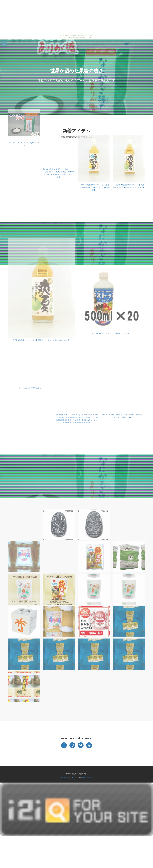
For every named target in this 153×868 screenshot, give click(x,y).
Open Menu (4, 43)
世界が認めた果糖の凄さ (77, 71)
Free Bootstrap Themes (69, 778)
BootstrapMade (87, 778)
